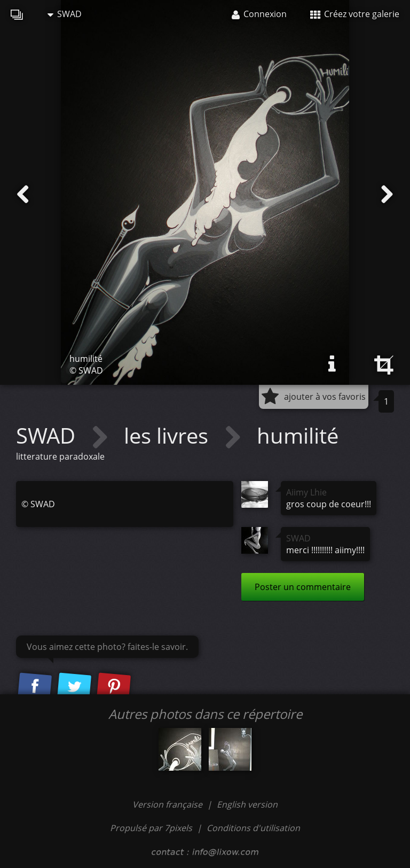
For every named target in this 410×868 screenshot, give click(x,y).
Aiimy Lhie (306, 492)
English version (247, 804)
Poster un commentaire (303, 587)
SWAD (65, 14)
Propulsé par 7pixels (151, 828)
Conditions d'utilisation (253, 828)
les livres (169, 435)
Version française (168, 804)
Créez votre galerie (355, 14)
